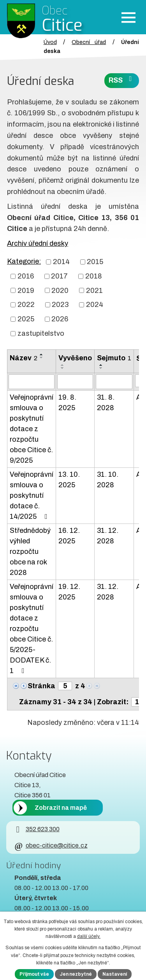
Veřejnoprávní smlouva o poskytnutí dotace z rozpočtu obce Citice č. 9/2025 (32, 429)
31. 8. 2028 (106, 403)
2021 (94, 290)
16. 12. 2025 (69, 536)
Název (24, 358)
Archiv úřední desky (38, 243)
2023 (60, 305)
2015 (95, 262)
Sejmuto (114, 358)
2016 (26, 276)
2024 (95, 305)
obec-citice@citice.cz (51, 845)
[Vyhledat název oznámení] (32, 382)
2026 (60, 319)
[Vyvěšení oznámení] (75, 382)
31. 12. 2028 (108, 536)
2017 (59, 276)
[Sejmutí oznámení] (114, 382)
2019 (26, 290)
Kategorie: (24, 261)
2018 (94, 276)
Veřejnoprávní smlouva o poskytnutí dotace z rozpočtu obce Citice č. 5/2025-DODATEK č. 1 (32, 629)
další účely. (89, 936)
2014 (61, 262)
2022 (26, 305)
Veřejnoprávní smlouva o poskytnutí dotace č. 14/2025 (32, 495)
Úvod (50, 42)
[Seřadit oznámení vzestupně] (42, 354)
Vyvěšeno (75, 358)
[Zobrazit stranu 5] (65, 686)
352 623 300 (37, 829)
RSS (122, 80)
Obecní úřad (89, 42)
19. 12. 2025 (69, 592)
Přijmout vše (34, 974)
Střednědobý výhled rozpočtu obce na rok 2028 (30, 552)
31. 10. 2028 (108, 480)
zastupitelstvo (41, 333)
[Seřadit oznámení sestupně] (42, 358)
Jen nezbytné (76, 974)
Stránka (41, 686)
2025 (26, 319)
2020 (60, 290)
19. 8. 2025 (67, 403)
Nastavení (115, 974)
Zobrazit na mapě (61, 808)
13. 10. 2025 (69, 480)
